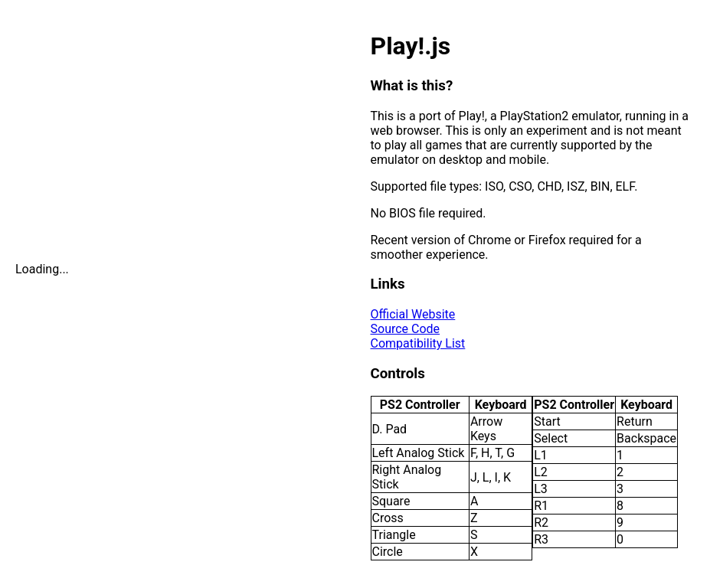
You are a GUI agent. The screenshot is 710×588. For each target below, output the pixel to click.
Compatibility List (418, 343)
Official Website (413, 314)
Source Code (406, 329)
